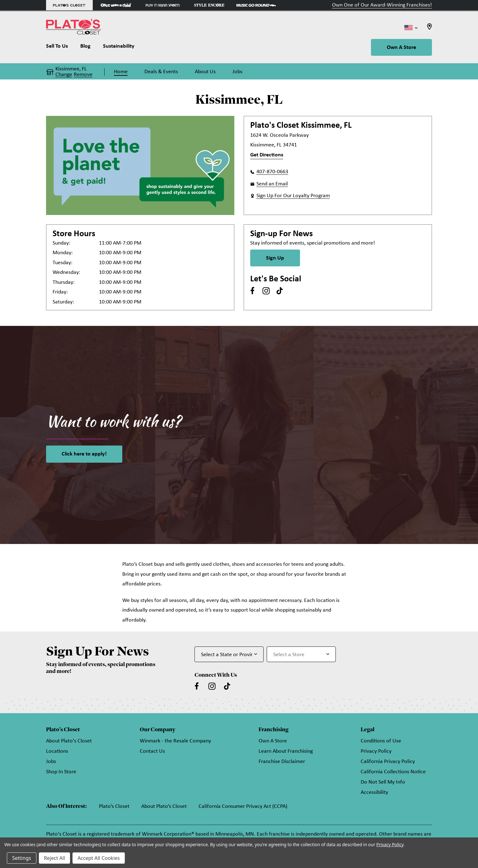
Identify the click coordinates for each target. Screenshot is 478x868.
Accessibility (374, 792)
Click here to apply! (84, 454)
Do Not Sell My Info (383, 782)
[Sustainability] (119, 48)
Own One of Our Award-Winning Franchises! (382, 5)
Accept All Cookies (99, 858)
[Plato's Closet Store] (69, 5)
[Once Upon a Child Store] (116, 5)
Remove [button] (83, 75)
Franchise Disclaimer (282, 762)
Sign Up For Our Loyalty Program (293, 196)
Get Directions (267, 155)
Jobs (51, 762)
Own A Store (401, 48)
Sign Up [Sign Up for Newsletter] (275, 258)
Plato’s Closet (114, 806)
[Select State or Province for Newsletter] (229, 654)
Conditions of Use (381, 741)
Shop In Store (61, 772)
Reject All (54, 858)
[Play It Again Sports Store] (163, 5)
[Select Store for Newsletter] (301, 654)
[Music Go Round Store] (256, 5)
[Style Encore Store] (209, 5)
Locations (57, 751)
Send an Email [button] (272, 184)
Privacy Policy (376, 751)
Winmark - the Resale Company (175, 741)
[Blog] (85, 48)
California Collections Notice (393, 772)
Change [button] (64, 75)
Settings (22, 858)
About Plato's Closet (69, 741)
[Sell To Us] (60, 48)
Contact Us (152, 751)
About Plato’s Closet (164, 806)
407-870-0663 (272, 172)
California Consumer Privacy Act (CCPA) (243, 806)
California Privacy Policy (388, 762)
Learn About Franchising (286, 751)
